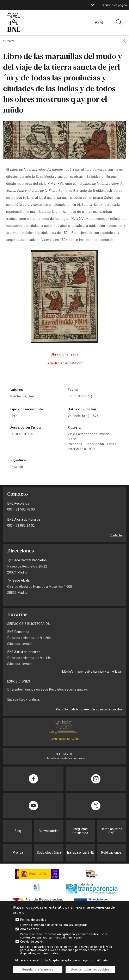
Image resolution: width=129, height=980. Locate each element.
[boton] (93, 5)
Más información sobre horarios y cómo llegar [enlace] (92, 672)
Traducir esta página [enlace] (114, 5)
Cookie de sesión (32, 947)
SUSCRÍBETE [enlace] (64, 754)
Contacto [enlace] (116, 535)
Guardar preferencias (38, 974)
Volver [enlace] (11, 41)
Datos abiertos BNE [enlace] (111, 831)
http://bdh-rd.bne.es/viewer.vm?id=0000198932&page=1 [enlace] (64, 354)
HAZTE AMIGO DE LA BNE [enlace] (64, 739)
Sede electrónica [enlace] (49, 853)
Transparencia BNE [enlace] (80, 853)
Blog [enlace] (18, 831)
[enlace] (14, 31)
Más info (102, 965)
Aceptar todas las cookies (90, 974)
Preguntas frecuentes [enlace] (80, 831)
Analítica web (30, 934)
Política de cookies (33, 925)
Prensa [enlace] (18, 853)
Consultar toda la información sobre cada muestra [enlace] (89, 709)
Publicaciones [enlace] (111, 853)
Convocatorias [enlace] (49, 831)
